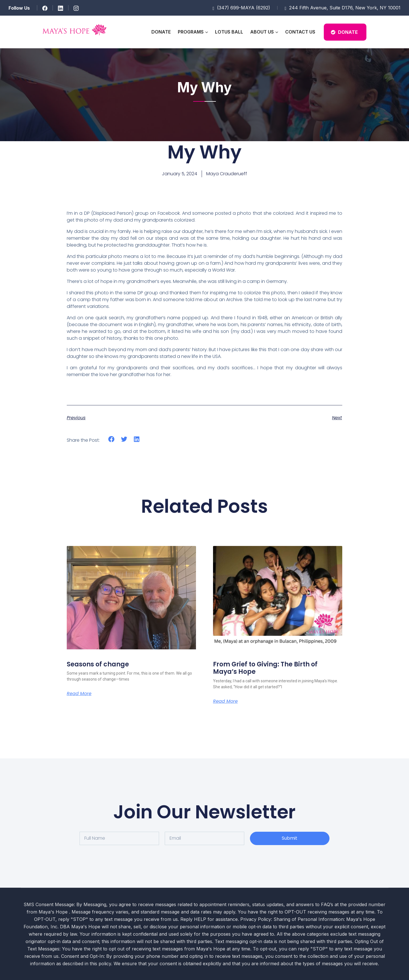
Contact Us (300, 32)
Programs (191, 32)
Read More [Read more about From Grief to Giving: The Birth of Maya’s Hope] (225, 701)
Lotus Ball (229, 32)
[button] (111, 439)
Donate (161, 32)
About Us (262, 32)
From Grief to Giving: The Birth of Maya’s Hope (265, 668)
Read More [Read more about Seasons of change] (79, 694)
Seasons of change (98, 664)
